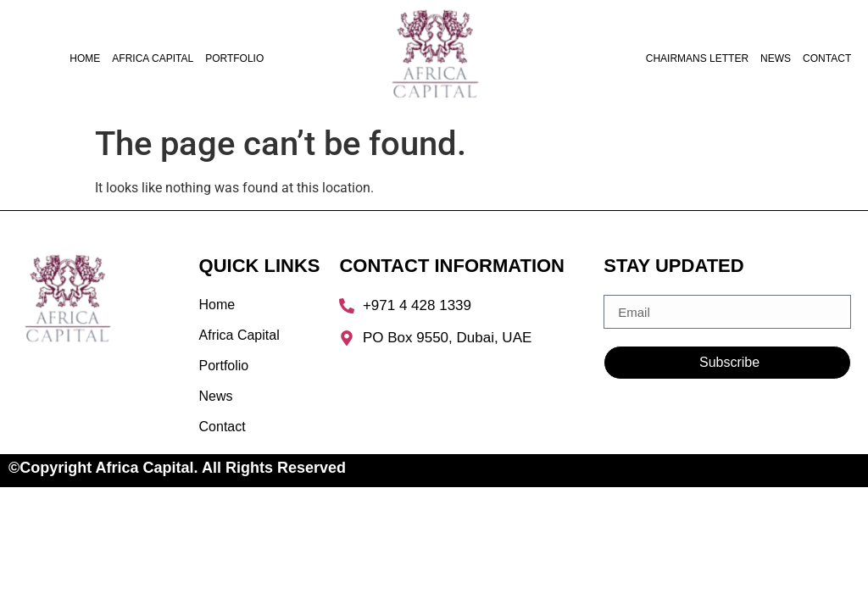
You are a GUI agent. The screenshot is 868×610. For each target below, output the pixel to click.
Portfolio (234, 58)
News (776, 58)
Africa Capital (153, 58)
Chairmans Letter (697, 58)
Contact (827, 58)
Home (85, 58)
